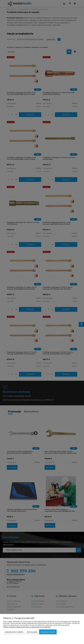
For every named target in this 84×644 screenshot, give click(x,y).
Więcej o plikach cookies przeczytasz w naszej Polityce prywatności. (27, 627)
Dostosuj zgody (32, 632)
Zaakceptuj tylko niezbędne (14, 632)
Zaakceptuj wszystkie (48, 632)
